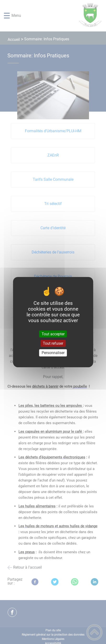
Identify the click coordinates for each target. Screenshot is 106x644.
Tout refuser (53, 343)
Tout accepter (53, 334)
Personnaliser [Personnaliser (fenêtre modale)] (53, 353)
